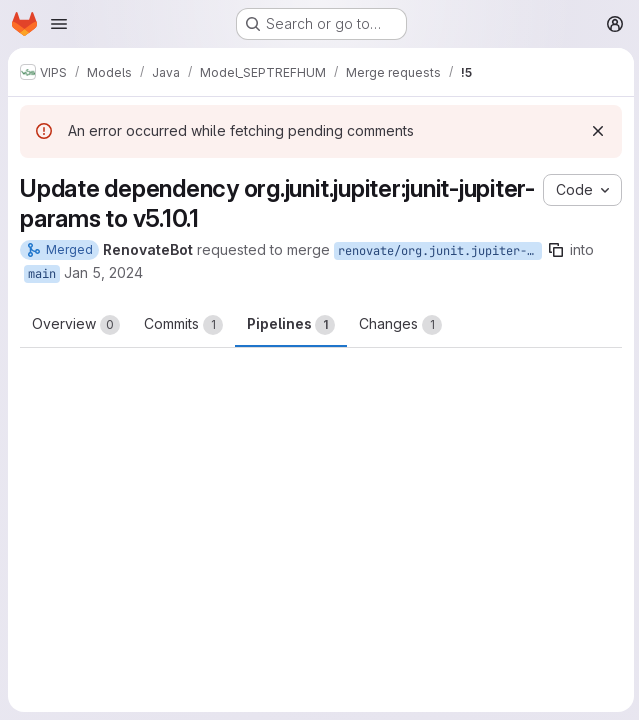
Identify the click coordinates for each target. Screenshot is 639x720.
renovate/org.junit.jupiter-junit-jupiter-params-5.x (440, 251)
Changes (400, 325)
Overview (76, 325)
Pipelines (291, 325)
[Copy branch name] (556, 250)
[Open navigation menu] (59, 24)
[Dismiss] (595, 131)
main (42, 274)
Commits (183, 325)
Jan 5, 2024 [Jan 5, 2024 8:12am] (103, 272)
